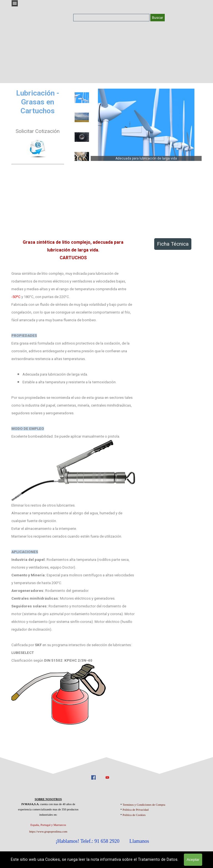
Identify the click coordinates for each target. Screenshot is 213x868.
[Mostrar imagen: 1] (82, 98)
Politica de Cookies (134, 815)
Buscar (158, 18)
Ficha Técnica (173, 244)
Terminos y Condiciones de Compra (144, 805)
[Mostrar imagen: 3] (82, 137)
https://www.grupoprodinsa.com (48, 832)
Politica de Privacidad (136, 810)
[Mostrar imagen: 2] (82, 117)
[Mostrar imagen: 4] (82, 157)
